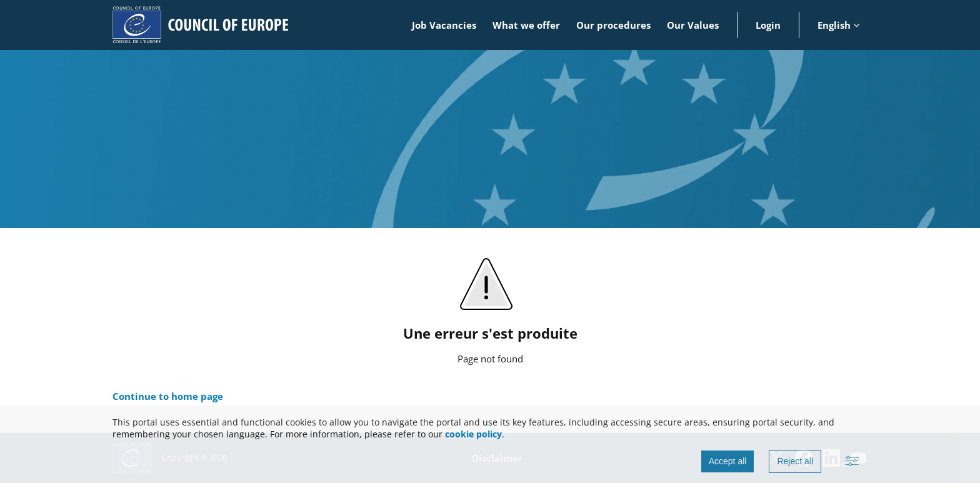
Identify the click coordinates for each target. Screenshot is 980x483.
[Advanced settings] (852, 462)
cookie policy (473, 434)
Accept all (728, 461)
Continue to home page (168, 396)
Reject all (795, 461)
